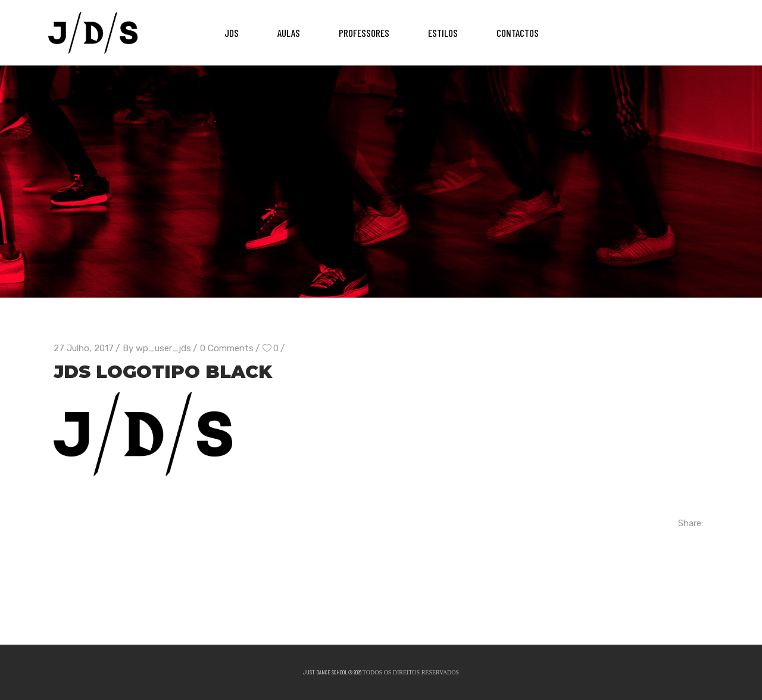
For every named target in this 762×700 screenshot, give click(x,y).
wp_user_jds (163, 348)
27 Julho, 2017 (84, 348)
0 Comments (227, 348)
